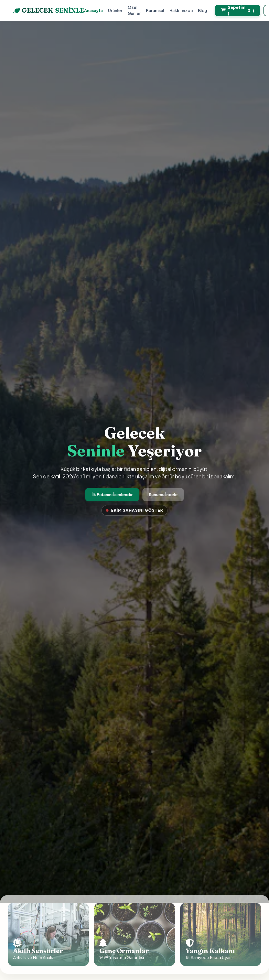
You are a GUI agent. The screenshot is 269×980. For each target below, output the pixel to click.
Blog (203, 10)
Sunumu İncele (163, 494)
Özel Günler (134, 10)
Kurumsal (155, 10)
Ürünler (115, 10)
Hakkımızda (181, 10)
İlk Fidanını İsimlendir (112, 494)
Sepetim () (238, 10)
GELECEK (49, 11)
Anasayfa (93, 10)
